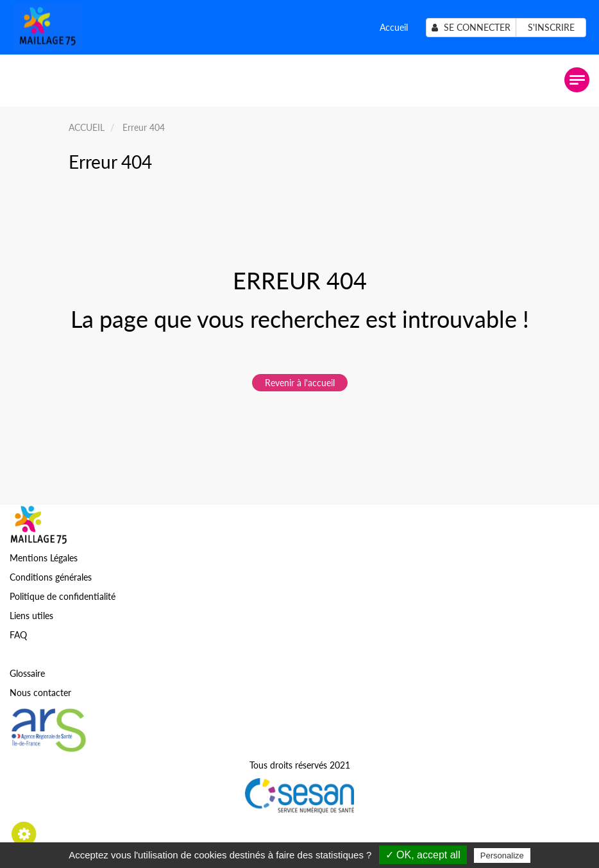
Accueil (394, 27)
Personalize (502, 855)
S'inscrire (551, 27)
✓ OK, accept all (423, 855)
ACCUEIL (87, 127)
